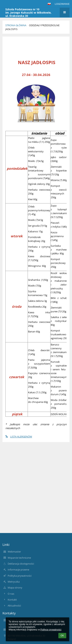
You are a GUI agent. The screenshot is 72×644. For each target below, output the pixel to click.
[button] (49, 4)
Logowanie (62, 4)
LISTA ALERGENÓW (19, 437)
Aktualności (14, 606)
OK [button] (62, 636)
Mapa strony (15, 588)
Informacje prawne (18, 570)
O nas (11, 594)
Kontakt (12, 600)
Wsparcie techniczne (19, 558)
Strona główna (16, 25)
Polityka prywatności (20, 576)
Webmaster (14, 552)
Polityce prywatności (51, 630)
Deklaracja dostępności (21, 564)
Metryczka (14, 582)
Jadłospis (11, 29)
